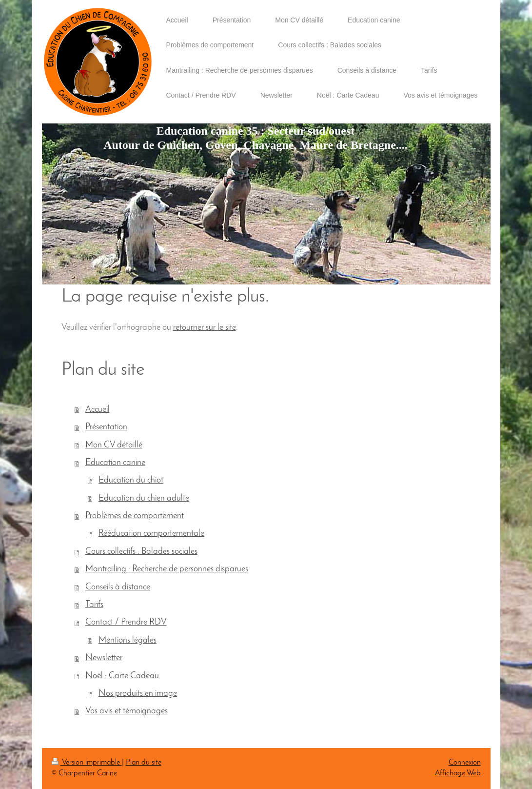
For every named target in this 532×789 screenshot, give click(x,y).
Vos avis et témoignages (127, 711)
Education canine (115, 463)
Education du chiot (131, 480)
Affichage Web (458, 773)
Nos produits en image (138, 694)
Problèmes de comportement (135, 516)
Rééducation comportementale (151, 534)
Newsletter (104, 658)
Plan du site (144, 763)
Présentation (106, 427)
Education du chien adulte (144, 498)
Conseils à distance (118, 587)
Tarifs (94, 605)
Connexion (465, 763)
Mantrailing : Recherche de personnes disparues (167, 569)
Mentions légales (128, 640)
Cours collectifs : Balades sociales (141, 552)
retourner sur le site (205, 328)
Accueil (98, 410)
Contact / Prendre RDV (126, 622)
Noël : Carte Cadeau (122, 676)
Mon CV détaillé (114, 445)
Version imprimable (87, 763)
